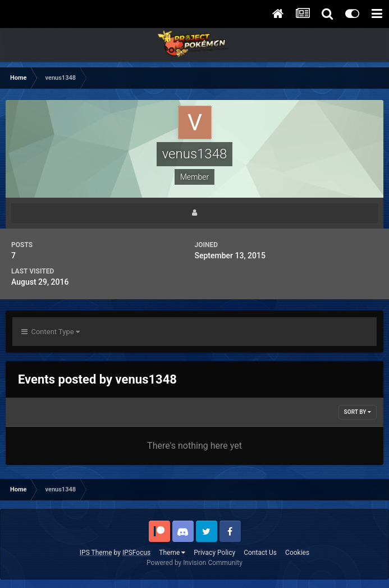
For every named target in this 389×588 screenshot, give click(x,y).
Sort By (358, 412)
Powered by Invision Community (194, 563)
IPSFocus (136, 553)
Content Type (51, 332)
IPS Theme (96, 553)
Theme (172, 553)
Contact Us (260, 553)
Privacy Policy (214, 553)
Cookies (297, 553)
